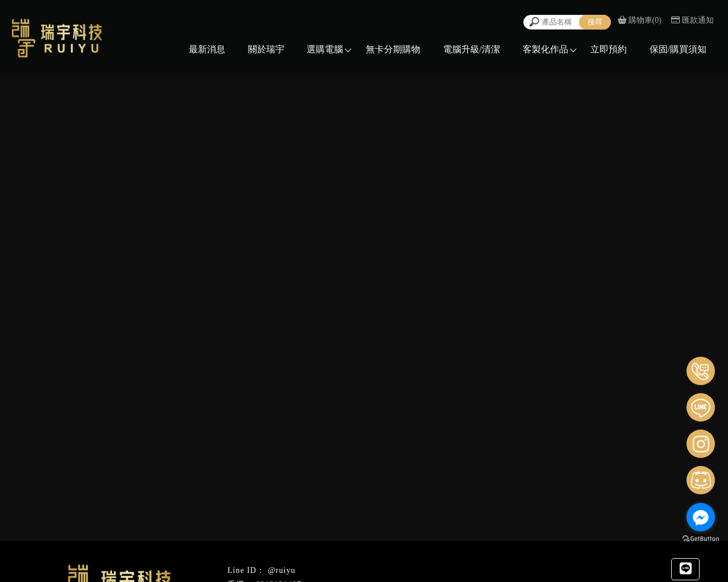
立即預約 (609, 49)
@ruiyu (282, 570)
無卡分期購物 (393, 49)
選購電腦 (325, 49)
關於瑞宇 (266, 49)
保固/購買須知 (678, 49)
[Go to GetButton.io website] (701, 539)
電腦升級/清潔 (471, 49)
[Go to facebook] (701, 517)
